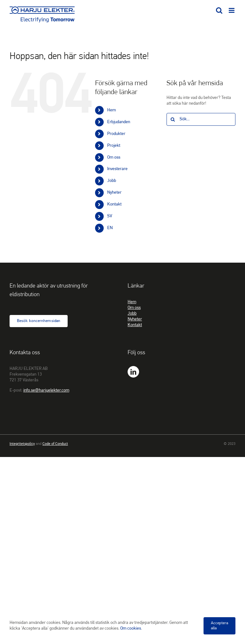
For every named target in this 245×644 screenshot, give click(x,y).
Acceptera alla (219, 626)
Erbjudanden (119, 122)
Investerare (117, 169)
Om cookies (131, 629)
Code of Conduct (55, 444)
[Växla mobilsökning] (219, 10)
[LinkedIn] (133, 372)
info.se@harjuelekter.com (46, 390)
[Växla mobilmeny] (232, 10)
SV (110, 216)
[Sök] (173, 119)
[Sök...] (201, 119)
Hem (111, 110)
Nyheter (114, 193)
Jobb (112, 181)
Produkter (116, 134)
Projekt (114, 146)
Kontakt (114, 204)
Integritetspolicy (22, 444)
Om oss (114, 157)
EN (110, 228)
